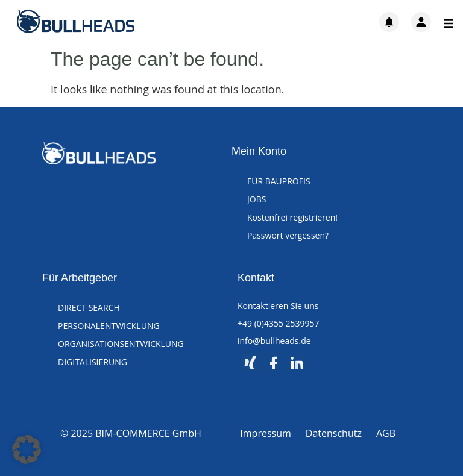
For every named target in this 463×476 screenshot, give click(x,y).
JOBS (257, 199)
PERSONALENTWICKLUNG (109, 326)
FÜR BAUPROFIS (279, 181)
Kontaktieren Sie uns (278, 306)
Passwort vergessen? (288, 235)
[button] (27, 449)
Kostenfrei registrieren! (292, 217)
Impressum (265, 433)
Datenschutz (334, 433)
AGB (386, 433)
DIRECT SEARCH (89, 308)
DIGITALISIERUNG (93, 362)
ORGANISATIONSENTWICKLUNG (121, 344)
